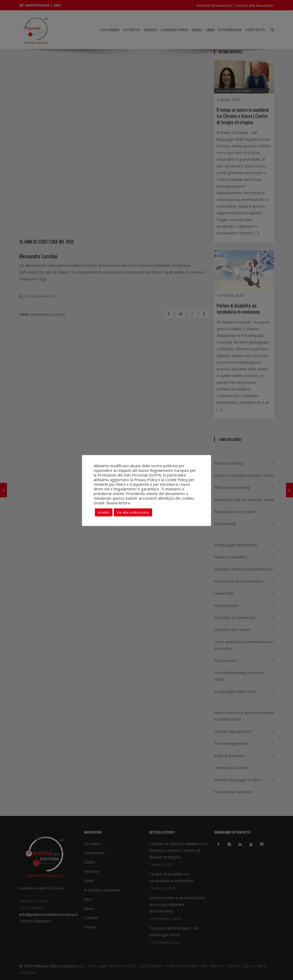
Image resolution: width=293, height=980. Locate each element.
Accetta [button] (104, 512)
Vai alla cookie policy (133, 512)
